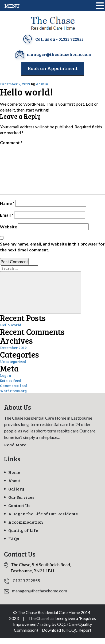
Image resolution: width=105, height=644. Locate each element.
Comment (11, 142)
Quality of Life (23, 530)
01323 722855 (71, 39)
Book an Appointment (53, 68)
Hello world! (11, 325)
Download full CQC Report (67, 630)
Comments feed (14, 386)
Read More (15, 445)
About (14, 480)
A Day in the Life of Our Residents (43, 514)
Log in (5, 375)
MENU (12, 6)
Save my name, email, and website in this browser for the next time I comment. (52, 247)
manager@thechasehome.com (59, 54)
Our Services (21, 497)
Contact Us (19, 505)
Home (14, 472)
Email (7, 215)
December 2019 (13, 348)
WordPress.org (13, 391)
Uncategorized (13, 361)
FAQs (14, 538)
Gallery (16, 489)
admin (42, 84)
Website (9, 227)
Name (7, 203)
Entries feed (11, 380)
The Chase (38, 618)
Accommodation (26, 522)
